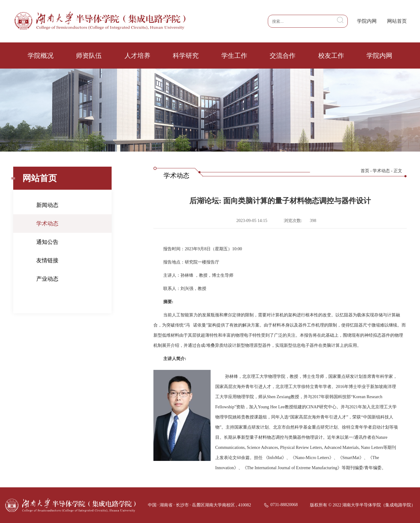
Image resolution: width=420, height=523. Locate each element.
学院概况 (41, 56)
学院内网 (367, 21)
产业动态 (47, 279)
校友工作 (331, 56)
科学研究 (186, 56)
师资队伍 (89, 56)
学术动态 (47, 224)
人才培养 (137, 56)
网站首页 (397, 21)
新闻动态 (47, 205)
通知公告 (47, 242)
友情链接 (47, 260)
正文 (398, 171)
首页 (365, 171)
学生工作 (234, 56)
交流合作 (283, 56)
